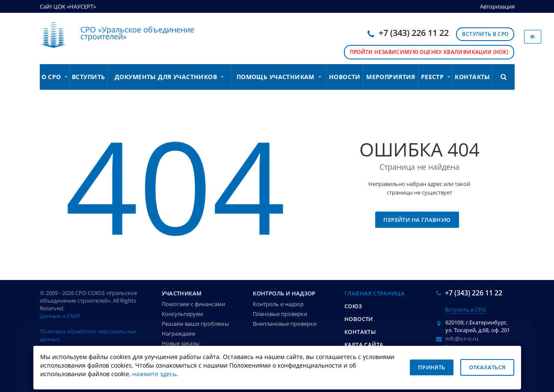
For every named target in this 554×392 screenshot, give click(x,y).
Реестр (436, 77)
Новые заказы (181, 343)
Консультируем (182, 314)
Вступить (88, 77)
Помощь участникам (279, 77)
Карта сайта (364, 345)
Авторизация (497, 6)
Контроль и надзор (284, 293)
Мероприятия (391, 77)
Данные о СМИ (60, 316)
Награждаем (179, 333)
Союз (353, 306)
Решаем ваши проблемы (195, 324)
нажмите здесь (154, 374)
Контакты (472, 77)
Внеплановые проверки (285, 324)
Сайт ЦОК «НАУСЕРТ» (68, 6)
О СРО (55, 77)
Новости (345, 77)
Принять (432, 367)
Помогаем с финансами (193, 304)
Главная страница (375, 293)
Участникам (182, 293)
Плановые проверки (280, 314)
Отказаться (487, 367)
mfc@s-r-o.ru (462, 339)
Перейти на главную (417, 220)
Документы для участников (169, 77)
